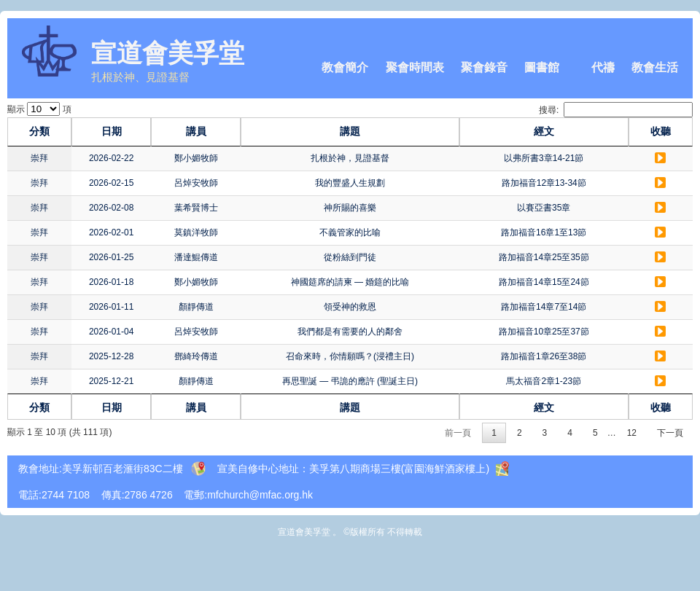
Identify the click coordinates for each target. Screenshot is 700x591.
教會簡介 (345, 67)
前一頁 (458, 433)
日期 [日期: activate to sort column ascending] (101, 131)
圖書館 (542, 67)
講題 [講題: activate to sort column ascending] (350, 131)
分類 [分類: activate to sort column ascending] (36, 131)
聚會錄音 (484, 67)
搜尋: (616, 110)
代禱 (603, 67)
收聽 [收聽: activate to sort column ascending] (664, 131)
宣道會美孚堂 (168, 53)
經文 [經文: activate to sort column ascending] (559, 131)
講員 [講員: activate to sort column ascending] (178, 131)
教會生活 (655, 67)
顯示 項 (39, 109)
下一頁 (670, 433)
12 (632, 433)
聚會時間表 (415, 67)
